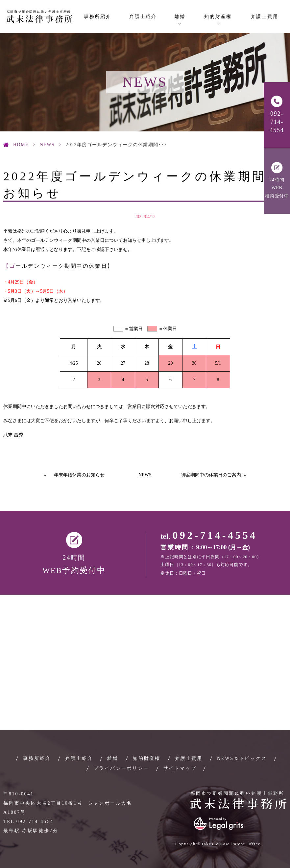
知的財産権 (147, 758)
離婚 (113, 758)
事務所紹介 (98, 17)
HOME (21, 145)
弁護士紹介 (143, 17)
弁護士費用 (265, 17)
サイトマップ (180, 768)
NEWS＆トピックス (242, 758)
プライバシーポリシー (121, 768)
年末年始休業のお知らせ (79, 475)
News (47, 145)
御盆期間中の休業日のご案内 (211, 475)
